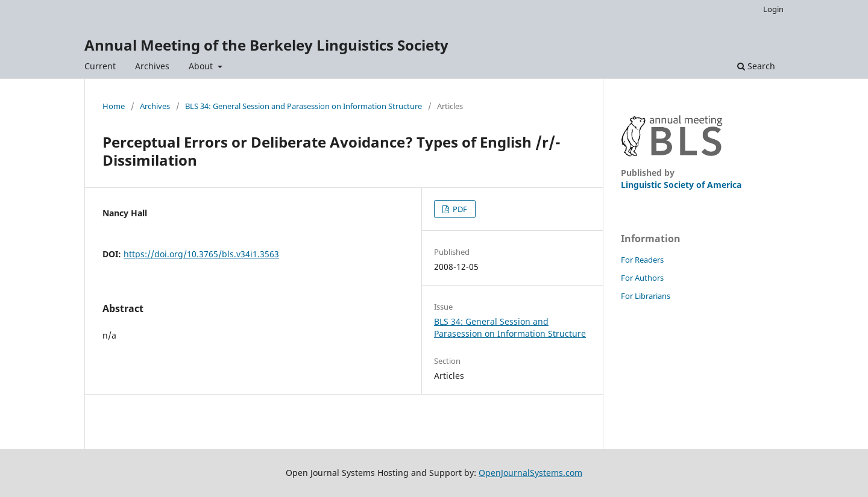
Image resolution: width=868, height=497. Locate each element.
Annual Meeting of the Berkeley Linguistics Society (266, 45)
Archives (152, 66)
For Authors (642, 278)
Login (773, 9)
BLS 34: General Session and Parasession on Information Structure (303, 106)
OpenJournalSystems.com (530, 473)
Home (114, 106)
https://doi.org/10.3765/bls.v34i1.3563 (201, 254)
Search (756, 66)
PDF (459, 209)
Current (100, 66)
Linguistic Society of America (681, 185)
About (202, 66)
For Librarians (646, 296)
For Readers (642, 260)
